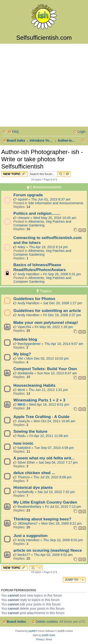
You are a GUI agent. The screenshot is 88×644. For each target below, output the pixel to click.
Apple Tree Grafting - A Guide (41, 417)
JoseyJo (24, 421)
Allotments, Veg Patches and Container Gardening (42, 223)
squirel (23, 199)
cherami (24, 218)
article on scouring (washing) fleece (48, 550)
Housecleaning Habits (34, 385)
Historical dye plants (33, 487)
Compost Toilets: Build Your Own (45, 369)
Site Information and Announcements (56, 203)
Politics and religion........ (37, 213)
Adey (21, 247)
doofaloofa (25, 373)
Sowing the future (30, 431)
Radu (22, 436)
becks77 (24, 555)
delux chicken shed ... (34, 473)
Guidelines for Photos (34, 299)
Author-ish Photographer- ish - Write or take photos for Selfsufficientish (42, 159)
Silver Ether (26, 462)
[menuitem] (13, 132)
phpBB (32, 631)
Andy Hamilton (29, 274)
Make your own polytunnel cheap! (46, 322)
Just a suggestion (31, 536)
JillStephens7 (28, 523)
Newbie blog (25, 339)
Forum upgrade (28, 195)
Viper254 (24, 327)
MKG (21, 404)
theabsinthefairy (29, 507)
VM (20, 358)
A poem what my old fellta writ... (44, 458)
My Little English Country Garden (45, 502)
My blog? (22, 354)
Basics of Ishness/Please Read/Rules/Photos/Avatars (40, 267)
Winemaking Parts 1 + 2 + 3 (39, 400)
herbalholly (26, 492)
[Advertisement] (44, 86)
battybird (24, 448)
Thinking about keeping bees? (42, 519)
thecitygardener (29, 344)
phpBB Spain (48, 635)
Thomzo (24, 477)
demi (21, 390)
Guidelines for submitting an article (47, 311)
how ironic (23, 443)
